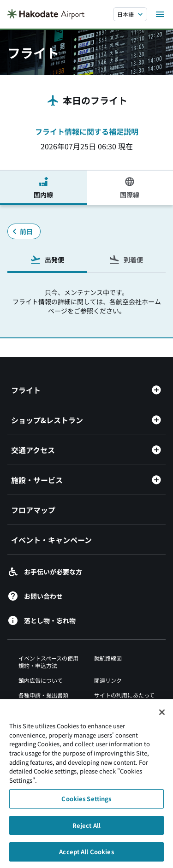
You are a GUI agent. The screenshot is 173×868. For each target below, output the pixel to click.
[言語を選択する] (130, 14)
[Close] (162, 716)
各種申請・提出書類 (43, 695)
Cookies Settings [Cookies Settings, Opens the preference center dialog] (86, 803)
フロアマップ (33, 510)
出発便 (47, 260)
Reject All (86, 829)
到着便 (126, 260)
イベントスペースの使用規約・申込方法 (48, 662)
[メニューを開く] (160, 14)
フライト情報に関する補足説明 (87, 131)
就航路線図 (108, 658)
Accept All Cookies (86, 856)
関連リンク (108, 680)
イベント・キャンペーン (51, 540)
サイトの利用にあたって (124, 695)
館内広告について (41, 680)
